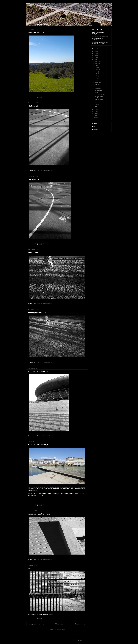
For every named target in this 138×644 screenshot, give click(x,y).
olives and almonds (36, 33)
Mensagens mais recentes (36, 624)
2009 (95, 116)
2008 (95, 118)
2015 (95, 56)
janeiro (97, 84)
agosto (97, 70)
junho (96, 74)
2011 (95, 112)
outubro (97, 66)
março (97, 80)
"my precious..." (35, 179)
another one (33, 253)
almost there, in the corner (39, 514)
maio (96, 76)
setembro (97, 68)
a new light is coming (37, 313)
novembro (97, 64)
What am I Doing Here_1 (38, 445)
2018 (95, 54)
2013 (95, 60)
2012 (95, 110)
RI (94, 126)
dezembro (97, 62)
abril (96, 78)
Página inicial (59, 624)
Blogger (80, 641)
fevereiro (97, 82)
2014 (95, 58)
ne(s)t (30, 568)
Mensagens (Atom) (60, 630)
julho (96, 72)
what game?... (34, 106)
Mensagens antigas (80, 624)
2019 (95, 51)
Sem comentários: (48, 97)
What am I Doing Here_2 (38, 371)
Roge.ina (96, 129)
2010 (95, 114)
